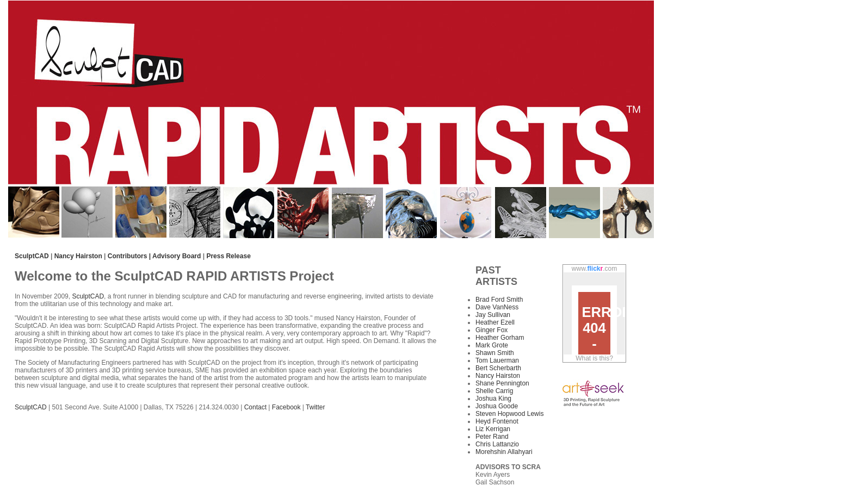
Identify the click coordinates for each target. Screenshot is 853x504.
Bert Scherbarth (498, 368)
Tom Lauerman (497, 360)
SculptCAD (88, 296)
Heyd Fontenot (497, 421)
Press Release (228, 256)
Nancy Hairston (78, 256)
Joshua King (493, 399)
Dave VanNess (497, 307)
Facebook (286, 407)
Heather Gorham (500, 338)
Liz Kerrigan (493, 429)
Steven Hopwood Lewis (509, 414)
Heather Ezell (495, 322)
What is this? (594, 358)
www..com (594, 269)
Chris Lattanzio (497, 444)
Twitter (315, 407)
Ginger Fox (492, 330)
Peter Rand (492, 437)
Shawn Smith (495, 353)
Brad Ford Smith (499, 300)
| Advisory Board (175, 256)
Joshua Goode (497, 406)
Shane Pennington (502, 383)
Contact (256, 407)
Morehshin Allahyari (504, 452)
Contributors (127, 256)
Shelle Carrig (494, 391)
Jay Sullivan (493, 315)
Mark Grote (492, 345)
